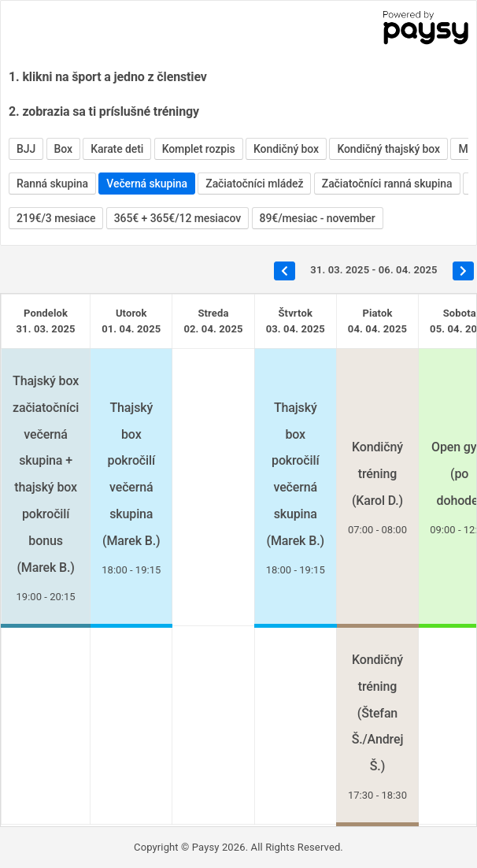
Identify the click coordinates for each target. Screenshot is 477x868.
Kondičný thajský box (388, 149)
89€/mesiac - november (318, 218)
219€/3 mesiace (56, 218)
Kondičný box (286, 149)
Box (63, 149)
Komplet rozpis (199, 149)
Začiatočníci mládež (254, 184)
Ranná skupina (52, 184)
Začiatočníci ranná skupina (387, 184)
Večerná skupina (147, 184)
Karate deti (117, 149)
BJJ (26, 149)
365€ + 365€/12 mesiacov (177, 218)
